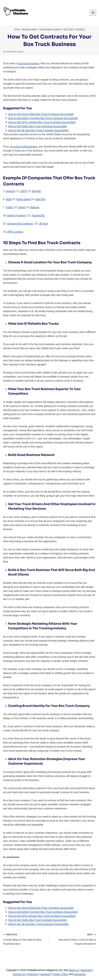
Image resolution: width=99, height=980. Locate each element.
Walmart (35, 207)
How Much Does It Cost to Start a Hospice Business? (74, 939)
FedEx (9, 207)
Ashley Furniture (16, 215)
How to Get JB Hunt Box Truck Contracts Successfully (38, 130)
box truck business (29, 63)
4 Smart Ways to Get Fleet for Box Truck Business (25, 939)
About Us (74, 970)
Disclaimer (80, 974)
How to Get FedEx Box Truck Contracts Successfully (38, 126)
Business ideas (30, 29)
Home (17, 29)
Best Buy (40, 199)
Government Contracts (20, 224)
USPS (23, 191)
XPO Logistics (15, 232)
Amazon (10, 191)
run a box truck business (24, 146)
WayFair (36, 191)
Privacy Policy (60, 974)
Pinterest (32, 974)
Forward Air (38, 215)
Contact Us (19, 974)
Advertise (86, 970)
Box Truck (68, 29)
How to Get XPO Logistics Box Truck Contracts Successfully (42, 122)
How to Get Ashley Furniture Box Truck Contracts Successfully (43, 118)
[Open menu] (93, 13)
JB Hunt (43, 224)
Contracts (80, 29)
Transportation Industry (50, 29)
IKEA (9, 199)
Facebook (45, 974)
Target (21, 207)
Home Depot (23, 199)
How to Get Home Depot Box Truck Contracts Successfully (41, 114)
